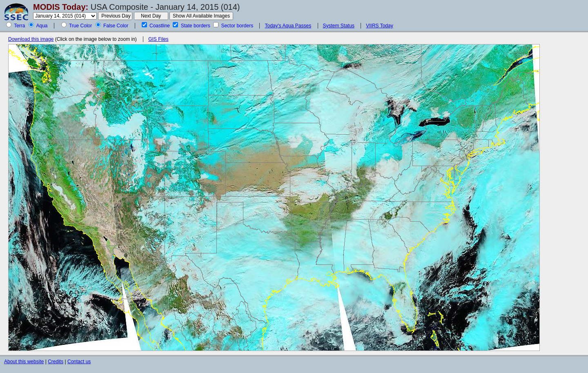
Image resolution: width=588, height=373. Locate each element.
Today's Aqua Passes (288, 26)
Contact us (79, 362)
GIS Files (158, 39)
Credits (56, 362)
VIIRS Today (379, 26)
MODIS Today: (61, 7)
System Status (339, 26)
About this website (24, 362)
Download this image (31, 39)
